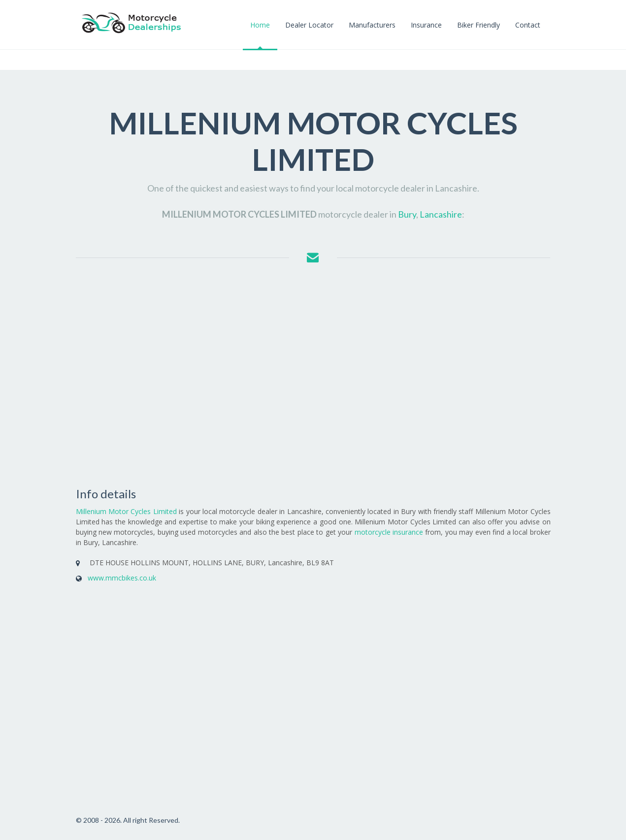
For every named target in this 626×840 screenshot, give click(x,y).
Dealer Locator (309, 25)
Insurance (426, 25)
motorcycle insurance (389, 532)
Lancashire (441, 214)
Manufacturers (372, 25)
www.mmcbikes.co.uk (122, 578)
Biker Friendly (478, 25)
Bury (407, 214)
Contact (528, 25)
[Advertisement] (313, 376)
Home (260, 25)
